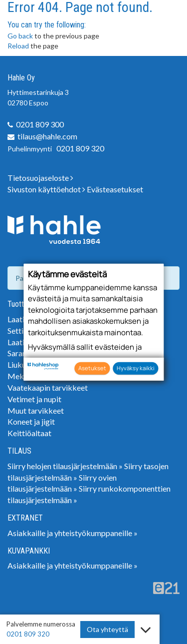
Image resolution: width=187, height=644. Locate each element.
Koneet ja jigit (31, 421)
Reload (18, 46)
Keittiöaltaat (29, 433)
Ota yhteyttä (107, 629)
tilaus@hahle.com (47, 136)
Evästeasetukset (115, 189)
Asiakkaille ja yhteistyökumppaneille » (73, 533)
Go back (20, 36)
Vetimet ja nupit (34, 399)
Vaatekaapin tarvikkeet (48, 387)
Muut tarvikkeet (36, 410)
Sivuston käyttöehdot (46, 189)
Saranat (20, 353)
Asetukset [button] (92, 368)
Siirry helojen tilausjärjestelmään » (65, 466)
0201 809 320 (80, 148)
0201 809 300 (40, 124)
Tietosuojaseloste (40, 178)
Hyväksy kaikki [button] (136, 368)
